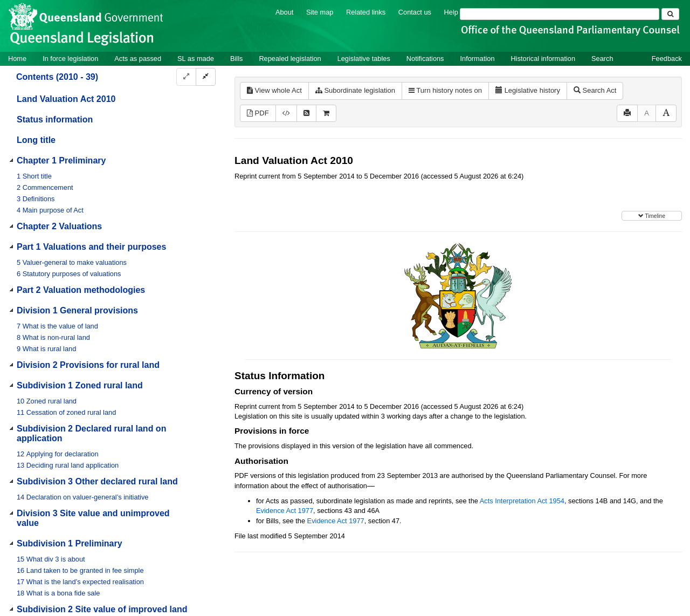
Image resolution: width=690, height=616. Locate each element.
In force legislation (70, 59)
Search (602, 59)
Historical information (543, 59)
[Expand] (186, 77)
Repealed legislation (290, 59)
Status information (55, 119)
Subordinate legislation (355, 90)
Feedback (667, 59)
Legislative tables (364, 59)
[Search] (560, 14)
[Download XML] (286, 114)
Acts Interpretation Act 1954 (522, 501)
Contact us (415, 12)
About (284, 12)
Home (17, 59)
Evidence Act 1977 (285, 511)
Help (451, 12)
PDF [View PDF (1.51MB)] (258, 113)
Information (478, 59)
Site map (320, 12)
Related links (366, 12)
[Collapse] (206, 77)
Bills (236, 59)
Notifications (425, 59)
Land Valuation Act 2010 (66, 99)
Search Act (595, 90)
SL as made (196, 59)
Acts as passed (138, 59)
